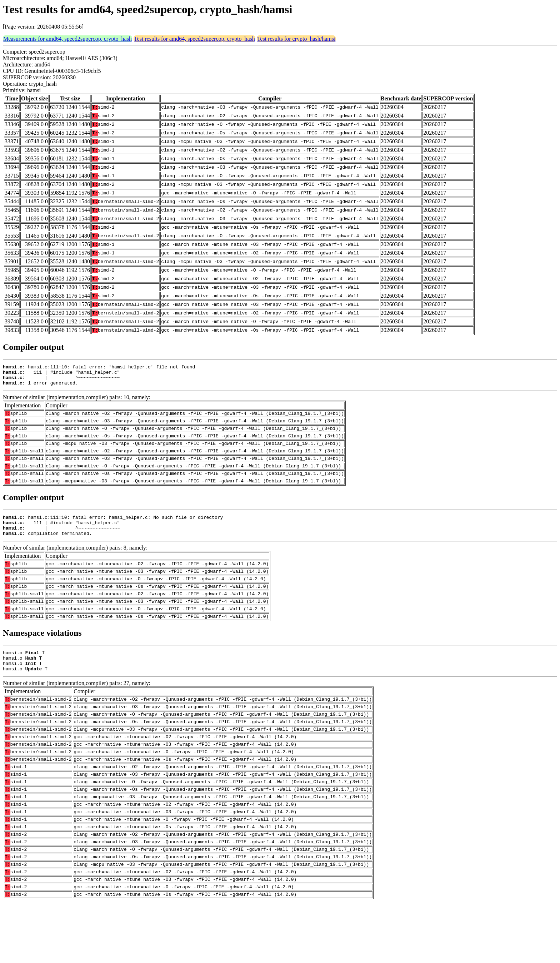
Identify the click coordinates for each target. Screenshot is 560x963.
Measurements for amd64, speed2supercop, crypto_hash (67, 39)
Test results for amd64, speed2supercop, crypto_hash (194, 39)
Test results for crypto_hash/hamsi (296, 39)
